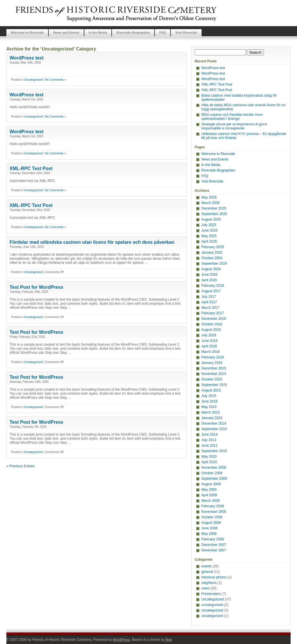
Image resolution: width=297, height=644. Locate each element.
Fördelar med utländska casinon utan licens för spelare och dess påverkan (92, 242)
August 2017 (211, 291)
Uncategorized (33, 80)
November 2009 (214, 468)
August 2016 (211, 330)
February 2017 (213, 313)
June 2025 (209, 230)
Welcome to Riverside (27, 33)
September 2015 (214, 385)
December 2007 (214, 545)
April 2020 (209, 280)
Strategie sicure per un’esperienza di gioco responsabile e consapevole (234, 126)
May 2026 (209, 197)
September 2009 (214, 479)
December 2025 (214, 208)
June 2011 (209, 445)
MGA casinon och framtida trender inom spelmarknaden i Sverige (232, 117)
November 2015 (214, 374)
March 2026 (210, 203)
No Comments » (55, 80)
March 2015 (210, 412)
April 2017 (209, 302)
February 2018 (213, 286)
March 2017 (210, 308)
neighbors (209, 583)
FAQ (163, 33)
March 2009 (210, 501)
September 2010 (214, 451)
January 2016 (212, 363)
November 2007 (214, 550)
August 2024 (211, 269)
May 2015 (209, 407)
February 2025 (213, 247)
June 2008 (209, 528)
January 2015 (212, 418)
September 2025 (214, 214)
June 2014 (209, 434)
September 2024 (214, 264)
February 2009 (213, 506)
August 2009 (211, 484)
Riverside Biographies (133, 33)
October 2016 (212, 324)
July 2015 (209, 396)
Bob (169, 640)
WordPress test (27, 58)
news (205, 588)
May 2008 (209, 534)
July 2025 (209, 225)
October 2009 (212, 473)
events (206, 566)
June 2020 (209, 275)
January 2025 (212, 252)
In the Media (98, 33)
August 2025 (211, 219)
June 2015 (209, 401)
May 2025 (209, 236)
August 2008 (211, 523)
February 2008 (213, 539)
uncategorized (212, 605)
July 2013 (209, 440)
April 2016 (209, 346)
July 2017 (209, 297)
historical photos (214, 577)
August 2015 (211, 390)
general (207, 572)
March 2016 (210, 352)
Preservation (211, 594)
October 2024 (212, 258)
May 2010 (209, 457)
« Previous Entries (20, 466)
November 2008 (214, 512)
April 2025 (209, 241)
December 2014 (214, 423)
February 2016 (213, 357)
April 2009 (209, 495)
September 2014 (214, 429)
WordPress (121, 640)
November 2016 (214, 319)
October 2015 (212, 379)
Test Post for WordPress (36, 287)
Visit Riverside (186, 33)
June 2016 (209, 341)
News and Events (66, 33)
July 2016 (209, 335)
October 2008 (212, 517)
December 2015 (214, 368)
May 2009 (209, 490)
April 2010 (209, 462)
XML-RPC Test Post (31, 168)
